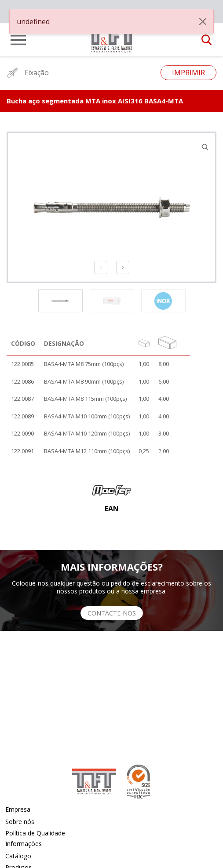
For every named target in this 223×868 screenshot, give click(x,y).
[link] (112, 37)
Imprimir (188, 73)
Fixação (28, 73)
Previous (101, 267)
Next (123, 267)
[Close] (203, 22)
